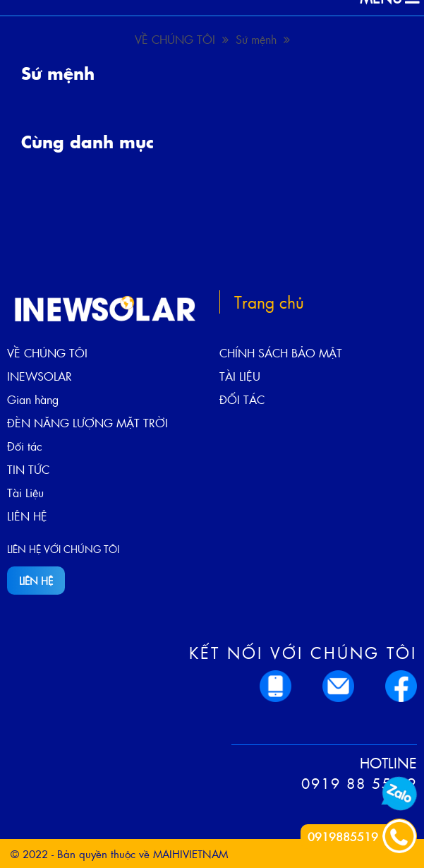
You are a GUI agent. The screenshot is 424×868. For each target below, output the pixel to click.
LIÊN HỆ (27, 516)
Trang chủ (269, 302)
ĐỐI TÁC (242, 399)
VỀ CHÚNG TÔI (182, 39)
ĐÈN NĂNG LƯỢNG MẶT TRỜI (87, 423)
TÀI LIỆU (240, 376)
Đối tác (25, 446)
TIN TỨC (28, 469)
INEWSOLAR (40, 376)
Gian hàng (33, 399)
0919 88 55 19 (359, 783)
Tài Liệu (25, 493)
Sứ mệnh (263, 39)
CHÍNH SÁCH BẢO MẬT (281, 353)
